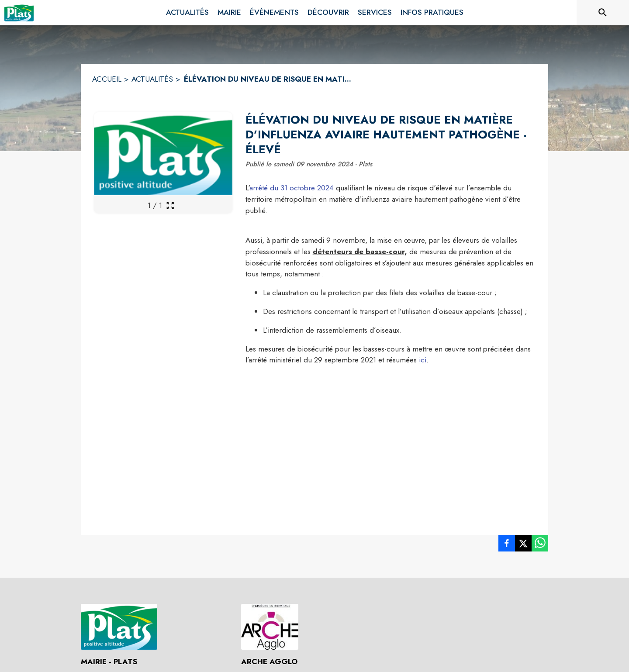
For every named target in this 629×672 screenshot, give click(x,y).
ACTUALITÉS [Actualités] (152, 79)
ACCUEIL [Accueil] (107, 79)
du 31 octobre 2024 (303, 188)
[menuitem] (187, 13)
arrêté (260, 188)
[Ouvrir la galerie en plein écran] (170, 205)
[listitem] (507, 545)
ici (423, 360)
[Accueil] (19, 13)
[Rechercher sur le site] (603, 13)
